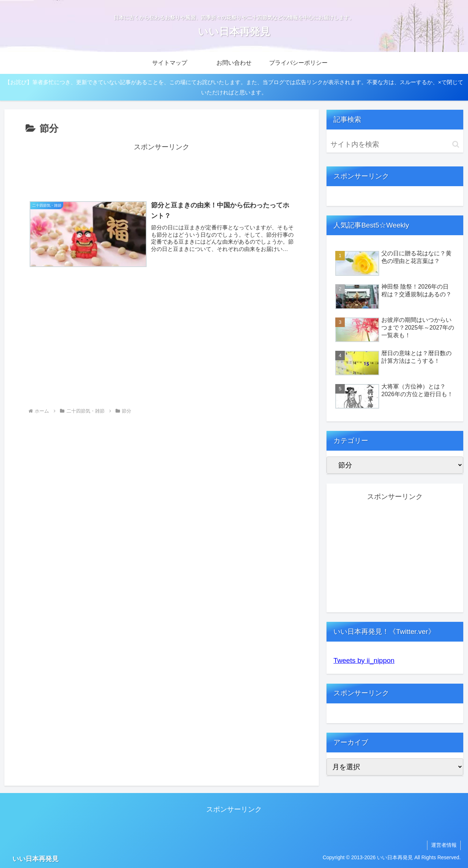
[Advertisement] (162, 170)
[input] (395, 144)
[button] (456, 144)
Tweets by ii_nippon (364, 660)
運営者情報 (444, 845)
